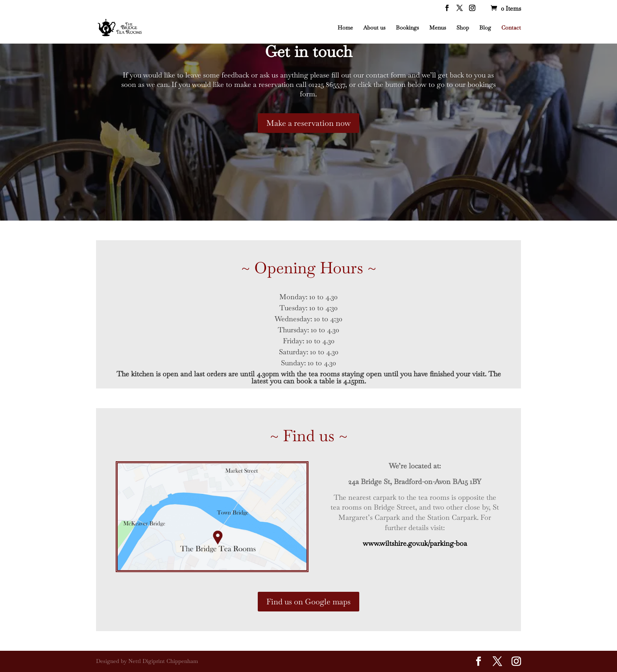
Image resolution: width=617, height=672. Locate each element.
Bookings (407, 28)
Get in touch (308, 52)
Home (345, 28)
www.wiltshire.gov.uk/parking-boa (415, 543)
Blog (485, 28)
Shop (463, 28)
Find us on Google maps (308, 602)
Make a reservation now (308, 123)
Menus (438, 28)
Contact (511, 28)
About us (374, 28)
